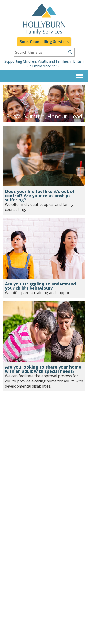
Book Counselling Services (44, 42)
